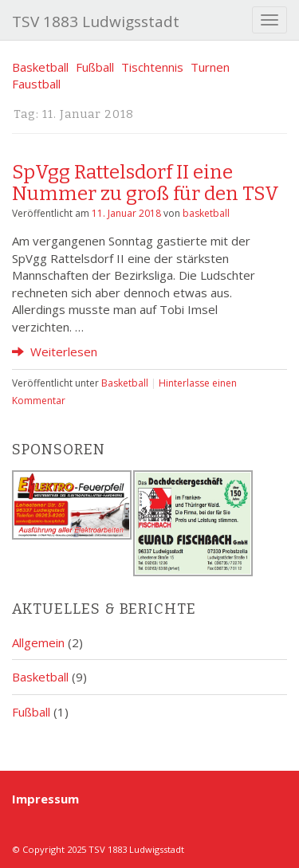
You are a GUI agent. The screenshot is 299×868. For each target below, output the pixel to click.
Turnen (210, 67)
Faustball (36, 84)
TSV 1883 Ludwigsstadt (96, 22)
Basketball (40, 67)
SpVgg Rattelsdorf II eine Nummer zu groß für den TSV (146, 183)
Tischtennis (152, 67)
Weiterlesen (55, 352)
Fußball (95, 67)
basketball (206, 213)
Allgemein (38, 642)
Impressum (45, 799)
